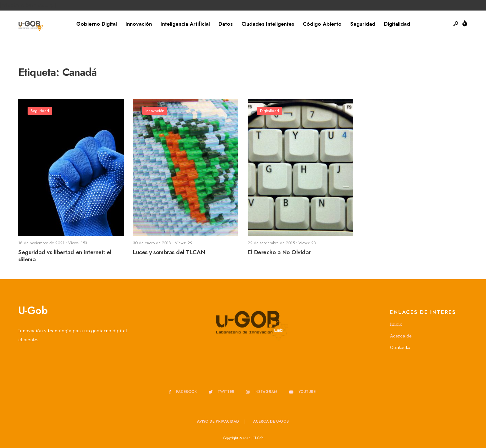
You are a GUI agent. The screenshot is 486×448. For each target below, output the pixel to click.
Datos (226, 24)
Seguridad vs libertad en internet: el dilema (65, 256)
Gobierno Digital (97, 24)
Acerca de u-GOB (271, 421)
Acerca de (401, 336)
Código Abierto (322, 24)
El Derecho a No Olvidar (279, 252)
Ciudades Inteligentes (268, 24)
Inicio (396, 324)
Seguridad (363, 24)
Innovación (139, 24)
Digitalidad (397, 24)
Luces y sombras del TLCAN (169, 252)
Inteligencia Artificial (185, 24)
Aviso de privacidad (218, 421)
